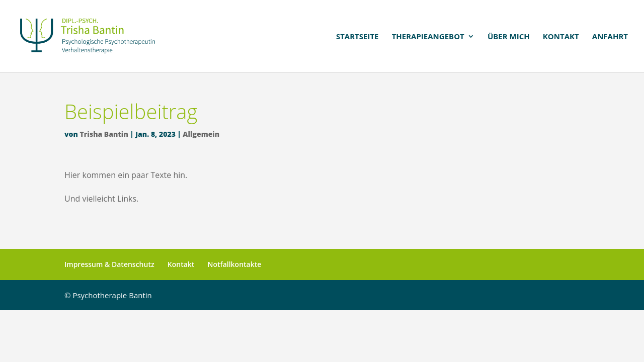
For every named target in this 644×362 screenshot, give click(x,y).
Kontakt (561, 37)
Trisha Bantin (104, 134)
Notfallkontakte (235, 264)
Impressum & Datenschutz (109, 264)
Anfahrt (610, 37)
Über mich (509, 37)
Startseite (357, 37)
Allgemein (201, 134)
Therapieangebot (428, 37)
